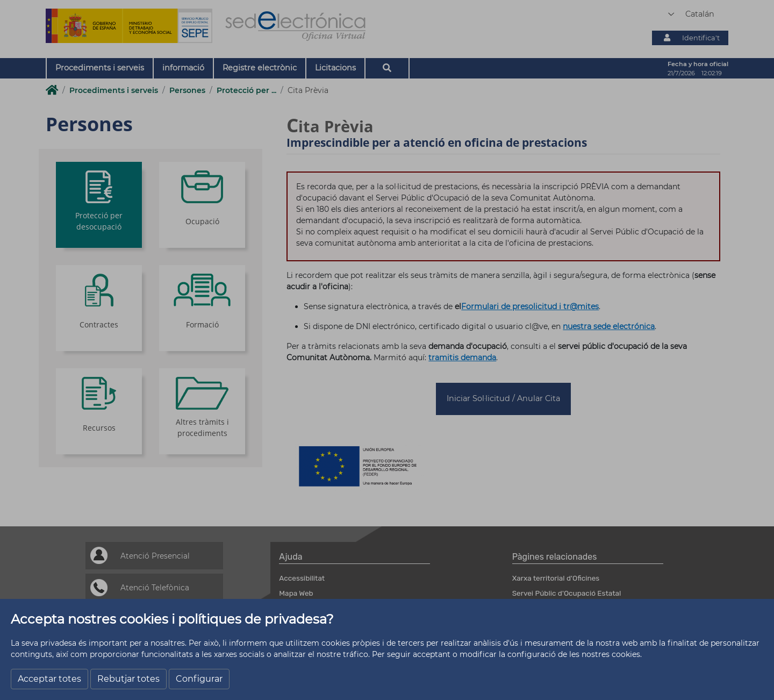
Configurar (199, 679)
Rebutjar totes (128, 679)
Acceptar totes (49, 679)
